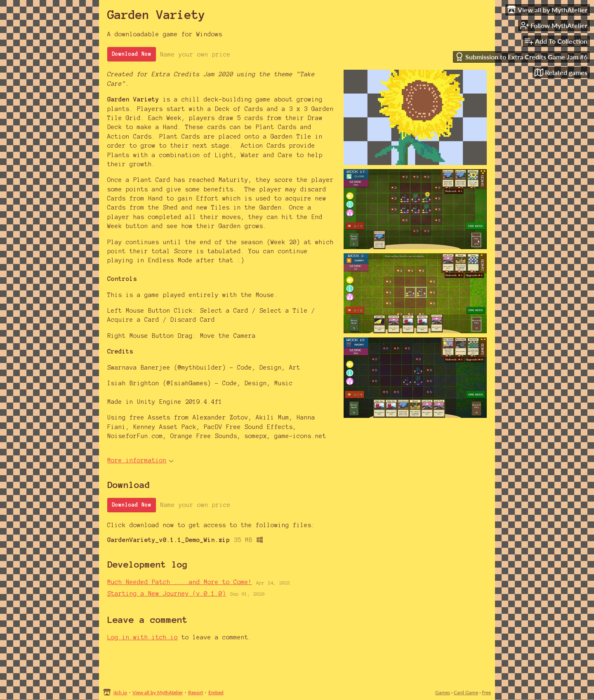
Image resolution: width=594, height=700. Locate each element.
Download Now (132, 54)
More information (140, 460)
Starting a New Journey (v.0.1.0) (167, 594)
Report (196, 692)
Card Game (466, 692)
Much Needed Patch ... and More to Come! (180, 582)
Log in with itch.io (143, 637)
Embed (216, 692)
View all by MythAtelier (158, 692)
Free (486, 692)
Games (443, 692)
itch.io (120, 692)
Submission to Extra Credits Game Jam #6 (521, 57)
